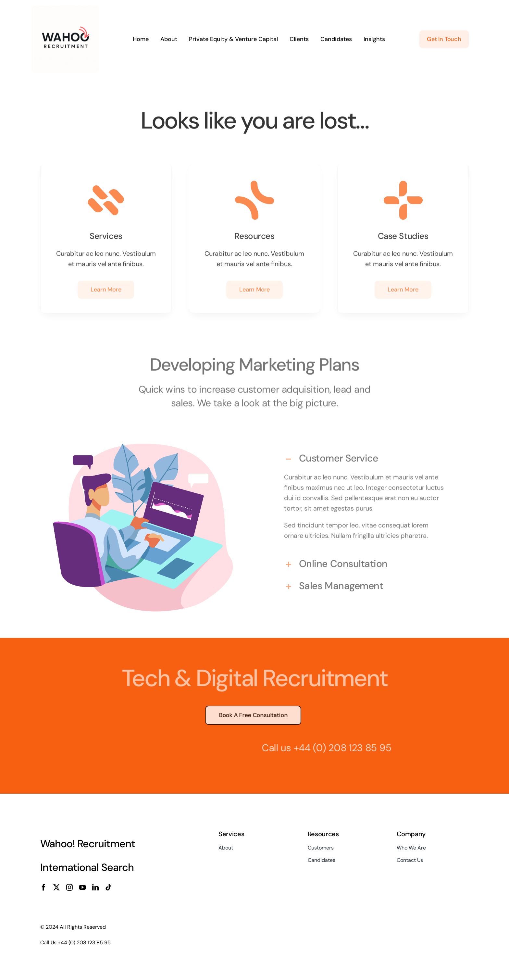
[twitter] (56, 887)
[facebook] (43, 887)
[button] (366, 457)
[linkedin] (95, 887)
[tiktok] (108, 887)
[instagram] (69, 887)
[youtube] (82, 887)
